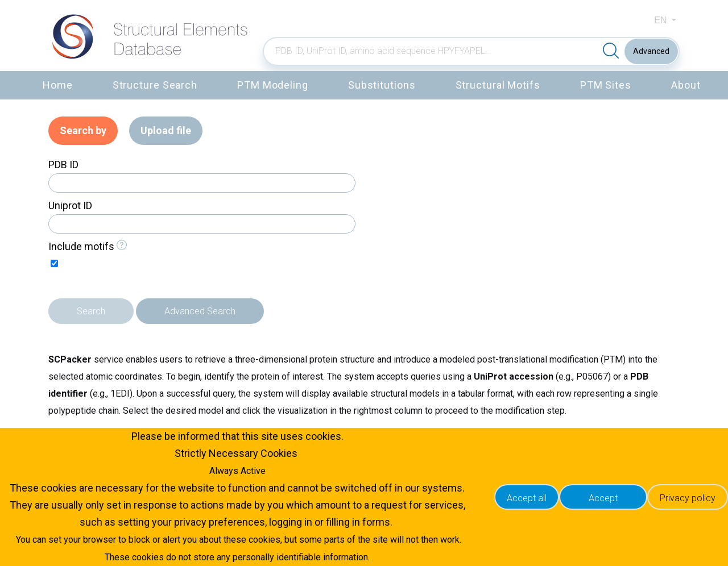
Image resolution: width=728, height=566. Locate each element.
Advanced (651, 51)
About (686, 85)
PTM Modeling (273, 85)
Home (58, 85)
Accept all (527, 498)
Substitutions (382, 85)
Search (91, 311)
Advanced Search (200, 311)
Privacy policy (688, 498)
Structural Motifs (498, 85)
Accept (603, 498)
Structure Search (155, 85)
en (662, 20)
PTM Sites (606, 85)
